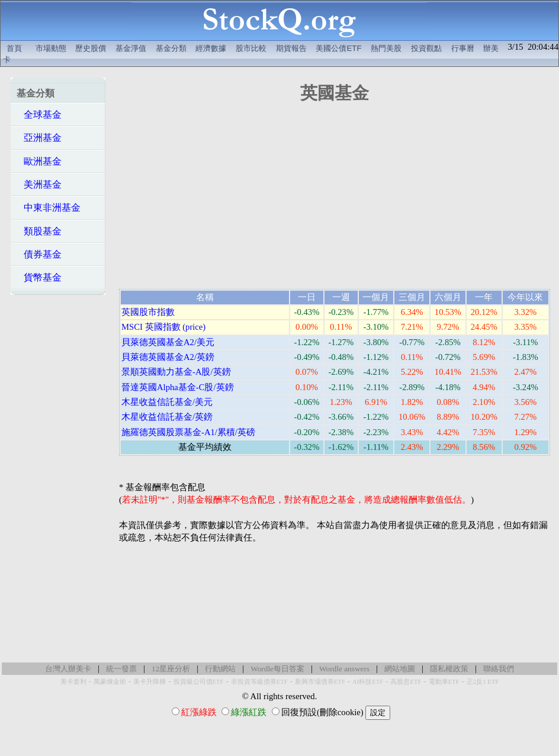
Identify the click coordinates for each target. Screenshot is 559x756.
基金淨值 (131, 48)
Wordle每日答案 (277, 669)
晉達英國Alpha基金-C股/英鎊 (178, 387)
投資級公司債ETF (199, 682)
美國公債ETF (338, 48)
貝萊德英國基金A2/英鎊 (168, 357)
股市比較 (251, 48)
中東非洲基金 (49, 208)
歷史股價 (91, 48)
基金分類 (171, 48)
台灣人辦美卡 (68, 669)
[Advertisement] (58, 474)
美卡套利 (73, 682)
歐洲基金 (39, 161)
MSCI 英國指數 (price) (163, 327)
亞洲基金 (39, 138)
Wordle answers (344, 669)
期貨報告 (291, 48)
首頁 (14, 48)
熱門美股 (386, 48)
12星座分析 (171, 669)
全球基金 (39, 115)
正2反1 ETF (483, 682)
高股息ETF (406, 682)
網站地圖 (400, 669)
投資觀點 (426, 48)
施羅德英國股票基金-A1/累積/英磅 (188, 432)
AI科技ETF (368, 682)
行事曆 (463, 48)
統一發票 (121, 669)
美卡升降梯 (150, 682)
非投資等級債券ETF (259, 682)
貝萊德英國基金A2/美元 (168, 342)
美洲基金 (39, 184)
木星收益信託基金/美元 (167, 402)
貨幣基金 (39, 277)
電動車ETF (444, 682)
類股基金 (39, 231)
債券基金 (39, 254)
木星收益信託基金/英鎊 (167, 417)
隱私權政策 (449, 669)
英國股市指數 (148, 312)
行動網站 (220, 669)
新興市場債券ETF (320, 682)
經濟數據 (211, 48)
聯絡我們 (499, 669)
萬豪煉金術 (110, 682)
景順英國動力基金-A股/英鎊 (176, 372)
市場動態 (51, 48)
